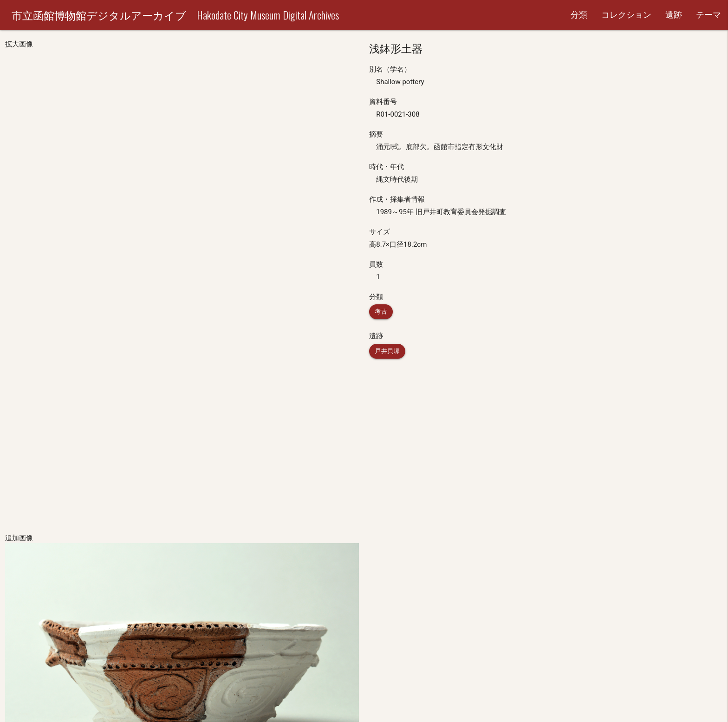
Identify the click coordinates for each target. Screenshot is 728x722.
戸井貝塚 (387, 351)
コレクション (626, 15)
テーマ (708, 15)
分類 (579, 15)
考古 (381, 312)
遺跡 (674, 15)
